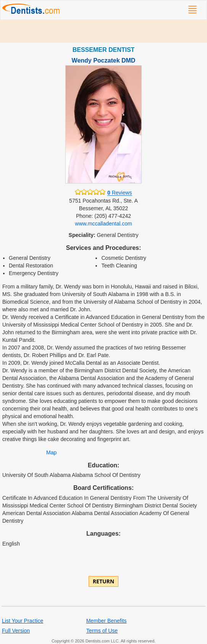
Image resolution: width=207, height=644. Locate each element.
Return (103, 581)
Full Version (16, 631)
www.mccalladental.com (103, 224)
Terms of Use (102, 631)
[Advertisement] (103, 31)
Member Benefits (107, 621)
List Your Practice (23, 621)
